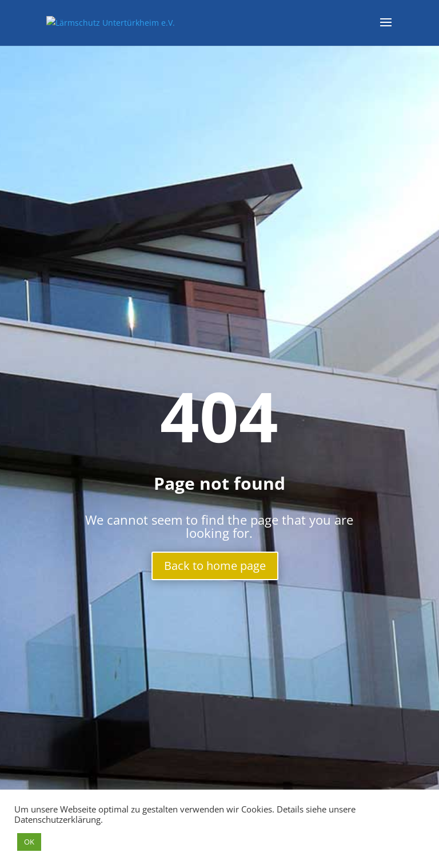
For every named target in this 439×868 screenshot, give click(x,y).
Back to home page (215, 566)
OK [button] (29, 842)
